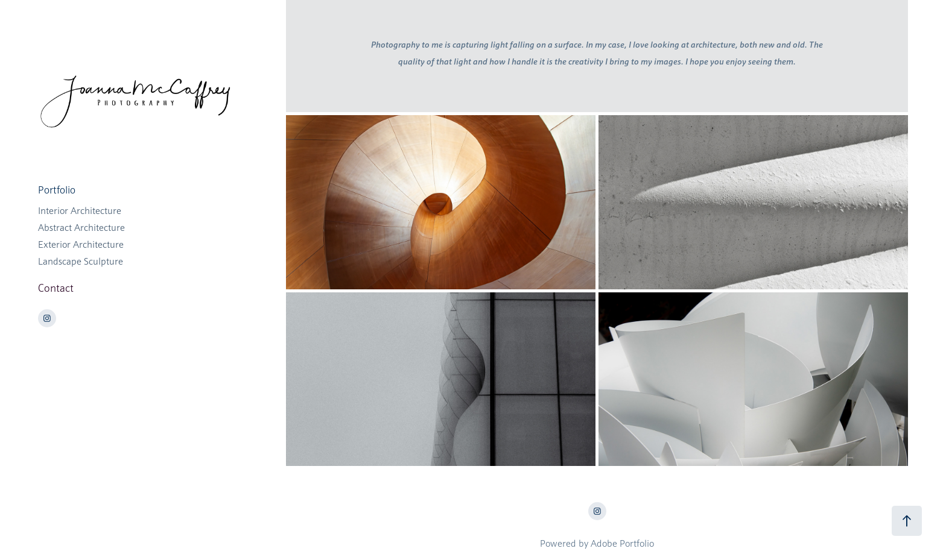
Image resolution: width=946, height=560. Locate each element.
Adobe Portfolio (622, 544)
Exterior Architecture (81, 245)
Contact (56, 288)
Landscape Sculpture (81, 262)
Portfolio (57, 190)
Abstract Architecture (81, 228)
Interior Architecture (80, 211)
